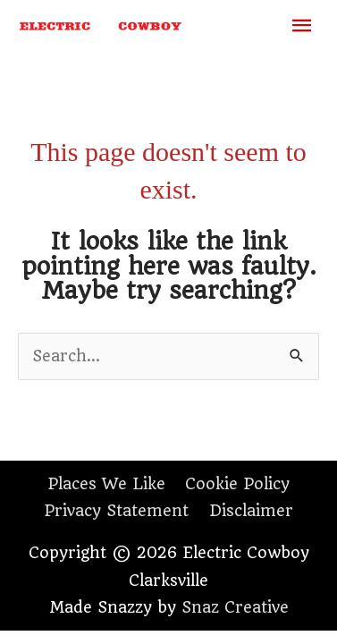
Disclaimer (251, 511)
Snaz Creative (235, 607)
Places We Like (106, 484)
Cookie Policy (237, 484)
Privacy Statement (116, 511)
